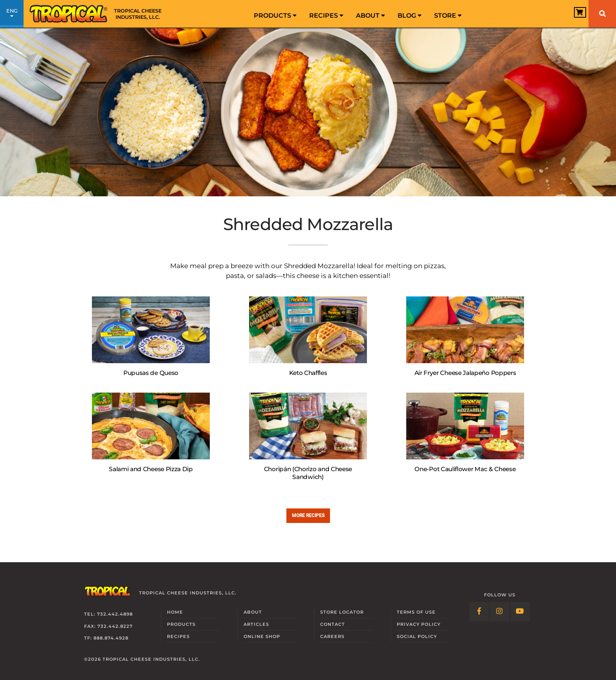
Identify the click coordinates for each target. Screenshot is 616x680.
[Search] (602, 14)
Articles (256, 624)
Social (417, 636)
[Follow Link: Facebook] (479, 612)
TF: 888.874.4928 (106, 638)
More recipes (308, 515)
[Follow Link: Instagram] (500, 612)
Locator (342, 612)
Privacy (419, 624)
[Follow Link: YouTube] (520, 612)
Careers (332, 636)
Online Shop (262, 636)
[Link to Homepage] (98, 14)
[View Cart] (571, 14)
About (370, 16)
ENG (12, 15)
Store (448, 16)
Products (275, 16)
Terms (416, 612)
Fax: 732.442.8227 (108, 626)
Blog (410, 16)
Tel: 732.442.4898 (108, 614)
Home (175, 612)
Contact (333, 624)
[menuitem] (275, 14)
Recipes (326, 16)
